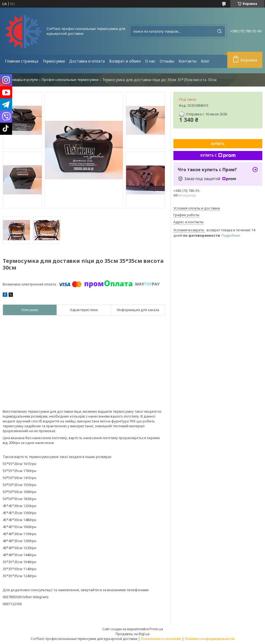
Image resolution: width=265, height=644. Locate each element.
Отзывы (167, 61)
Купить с (218, 156)
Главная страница (22, 61)
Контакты (188, 61)
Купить (218, 144)
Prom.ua (156, 629)
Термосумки (54, 61)
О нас (150, 61)
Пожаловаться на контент (161, 639)
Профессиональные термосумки (70, 80)
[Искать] (219, 31)
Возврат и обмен (125, 61)
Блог (205, 61)
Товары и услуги (24, 80)
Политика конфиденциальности (210, 639)
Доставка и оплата (87, 61)
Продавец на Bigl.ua (132, 634)
